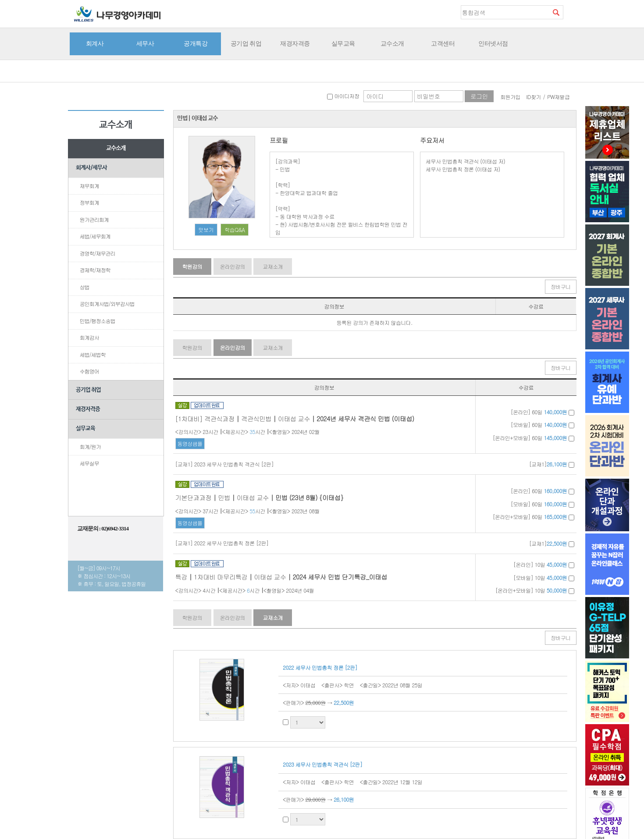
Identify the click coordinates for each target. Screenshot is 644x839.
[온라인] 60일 (543, 412)
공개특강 (196, 43)
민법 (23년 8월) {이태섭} (309, 498)
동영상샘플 (190, 443)
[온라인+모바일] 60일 (534, 438)
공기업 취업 (246, 43)
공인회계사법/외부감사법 (107, 304)
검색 (556, 12)
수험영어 (89, 371)
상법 (85, 287)
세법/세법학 (93, 354)
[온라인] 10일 (544, 564)
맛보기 (206, 229)
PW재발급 (558, 97)
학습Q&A (235, 229)
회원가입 (510, 97)
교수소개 (392, 43)
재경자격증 (295, 43)
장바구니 (561, 286)
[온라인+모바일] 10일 (535, 590)
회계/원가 (90, 446)
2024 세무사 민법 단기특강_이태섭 (340, 577)
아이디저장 (343, 96)
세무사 (145, 43)
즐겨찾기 (570, 12)
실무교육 (343, 43)
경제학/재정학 (95, 270)
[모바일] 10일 (544, 578)
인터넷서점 (493, 43)
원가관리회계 (94, 219)
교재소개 (273, 266)
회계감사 (89, 337)
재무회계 (89, 186)
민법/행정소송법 (98, 321)
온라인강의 (233, 266)
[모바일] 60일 (543, 425)
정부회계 (89, 202)
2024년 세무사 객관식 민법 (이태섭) (365, 419)
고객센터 (443, 43)
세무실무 (89, 463)
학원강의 (192, 266)
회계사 (95, 43)
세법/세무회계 (95, 236)
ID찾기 (534, 97)
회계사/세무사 (91, 168)
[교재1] (552, 464)
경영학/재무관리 (98, 253)
